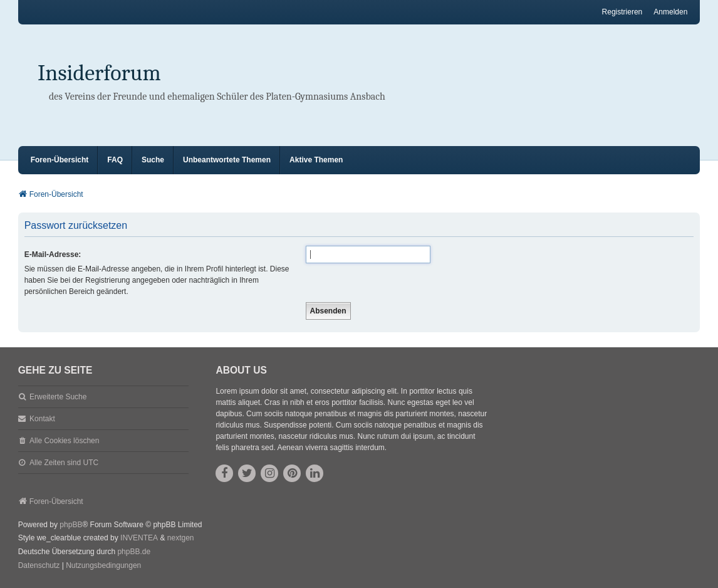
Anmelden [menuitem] (670, 12)
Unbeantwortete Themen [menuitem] (227, 160)
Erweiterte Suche (58, 397)
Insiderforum (99, 73)
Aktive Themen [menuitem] (316, 160)
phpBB (71, 525)
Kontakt (42, 419)
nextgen (181, 538)
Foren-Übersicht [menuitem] (60, 160)
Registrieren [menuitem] (622, 12)
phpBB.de (134, 552)
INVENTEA (139, 538)
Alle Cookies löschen (64, 441)
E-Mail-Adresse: (53, 255)
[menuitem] (39, 566)
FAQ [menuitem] (115, 160)
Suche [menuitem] (153, 160)
